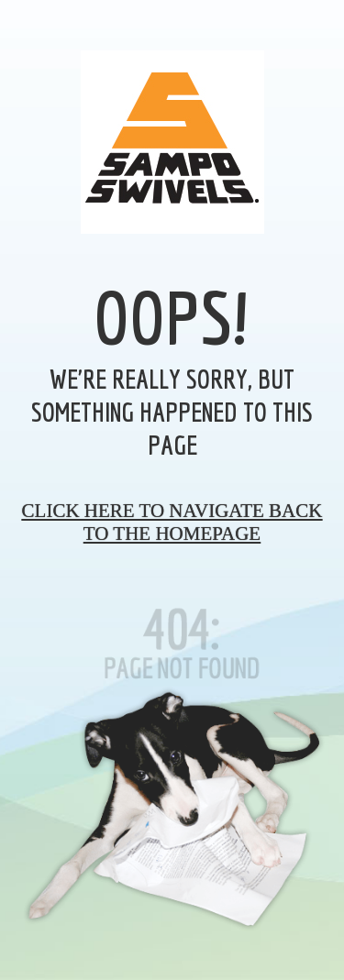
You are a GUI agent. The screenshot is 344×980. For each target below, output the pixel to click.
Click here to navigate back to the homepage (172, 522)
